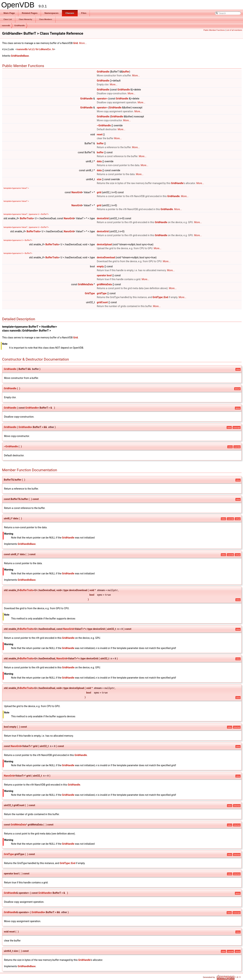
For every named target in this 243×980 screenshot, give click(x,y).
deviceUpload (104, 244)
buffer (126, 72)
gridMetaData (104, 284)
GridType (90, 293)
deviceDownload (106, 257)
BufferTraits (27, 218)
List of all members (234, 30)
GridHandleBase (20, 56)
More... (83, 43)
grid (99, 192)
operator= (102, 99)
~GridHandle (104, 125)
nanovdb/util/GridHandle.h (35, 49)
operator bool (104, 275)
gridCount (102, 302)
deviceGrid (103, 218)
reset (100, 134)
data (99, 161)
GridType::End (160, 297)
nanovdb (6, 26)
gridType (102, 293)
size (99, 179)
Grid (76, 43)
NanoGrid (77, 192)
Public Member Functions (214, 30)
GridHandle (20, 26)
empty (100, 266)
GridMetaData (85, 284)
